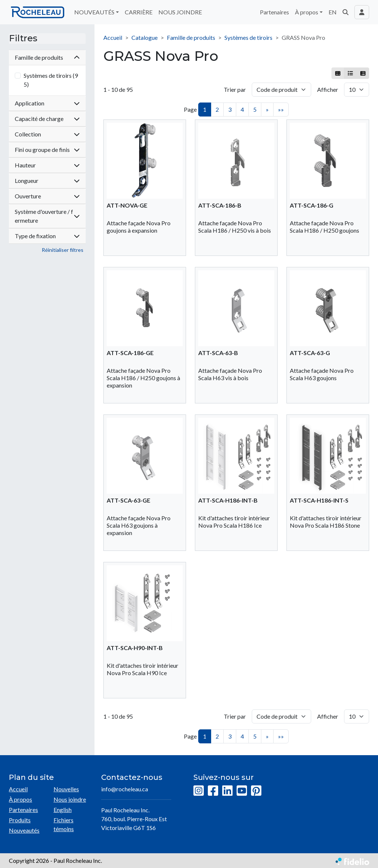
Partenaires (274, 12)
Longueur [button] (47, 180)
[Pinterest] (256, 791)
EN (333, 12)
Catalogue (145, 37)
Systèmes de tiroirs (248, 37)
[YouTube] (242, 791)
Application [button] (47, 103)
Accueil (113, 37)
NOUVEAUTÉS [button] (94, 12)
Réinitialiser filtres (63, 250)
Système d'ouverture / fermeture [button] (47, 216)
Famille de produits (191, 37)
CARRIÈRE (139, 12)
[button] (346, 12)
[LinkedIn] (227, 791)
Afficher (328, 89)
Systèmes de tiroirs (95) (51, 80)
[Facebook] (213, 791)
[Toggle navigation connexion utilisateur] (362, 12)
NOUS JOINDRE (180, 12)
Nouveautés (24, 830)
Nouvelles (66, 789)
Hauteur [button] (47, 165)
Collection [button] (47, 134)
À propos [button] (307, 12)
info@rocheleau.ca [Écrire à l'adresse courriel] (125, 789)
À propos (20, 799)
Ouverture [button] (47, 196)
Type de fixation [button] (47, 236)
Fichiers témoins (64, 824)
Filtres (23, 38)
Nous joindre (70, 799)
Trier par (235, 89)
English (63, 810)
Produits (20, 820)
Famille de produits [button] (47, 57)
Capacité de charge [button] (47, 119)
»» (281, 109)
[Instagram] (199, 791)
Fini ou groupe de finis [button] (47, 150)
